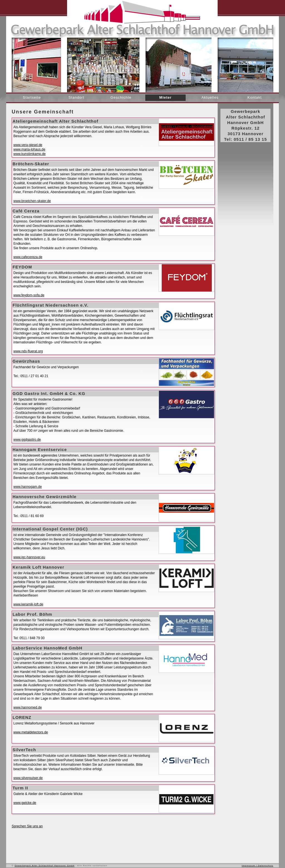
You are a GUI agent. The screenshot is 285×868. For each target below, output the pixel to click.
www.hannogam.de (28, 487)
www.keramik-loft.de (28, 604)
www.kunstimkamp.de (30, 154)
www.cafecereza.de (28, 257)
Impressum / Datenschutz (257, 866)
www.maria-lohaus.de (29, 149)
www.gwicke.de (25, 803)
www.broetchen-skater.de (32, 201)
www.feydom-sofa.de (29, 295)
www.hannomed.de (28, 707)
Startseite (32, 97)
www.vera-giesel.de (28, 145)
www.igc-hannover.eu (29, 557)
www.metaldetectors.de (31, 732)
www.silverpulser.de (28, 778)
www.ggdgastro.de (27, 440)
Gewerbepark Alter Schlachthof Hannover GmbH (45, 866)
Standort (76, 97)
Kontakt (255, 97)
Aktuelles (210, 97)
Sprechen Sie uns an (27, 826)
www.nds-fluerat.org (28, 351)
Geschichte (121, 97)
